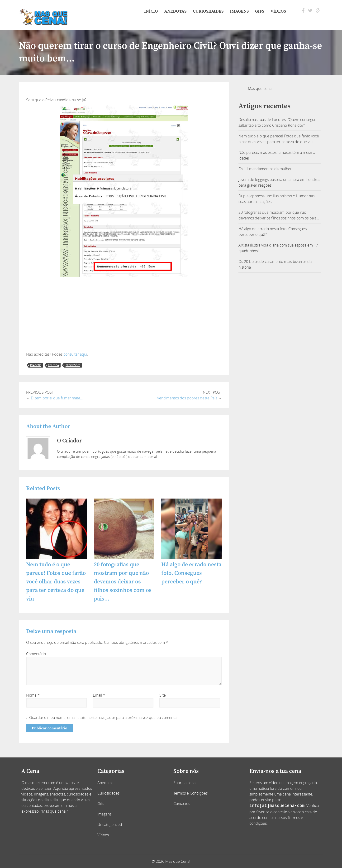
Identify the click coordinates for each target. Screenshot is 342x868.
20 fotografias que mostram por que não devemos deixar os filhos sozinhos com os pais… (123, 582)
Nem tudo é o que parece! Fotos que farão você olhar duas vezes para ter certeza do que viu (56, 582)
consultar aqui (75, 354)
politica (53, 365)
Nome (33, 695)
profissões (73, 365)
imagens (36, 365)
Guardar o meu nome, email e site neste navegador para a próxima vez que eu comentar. (104, 718)
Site (163, 695)
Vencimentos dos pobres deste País (187, 398)
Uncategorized (110, 824)
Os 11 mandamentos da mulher (265, 169)
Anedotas (175, 11)
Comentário (36, 654)
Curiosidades (208, 11)
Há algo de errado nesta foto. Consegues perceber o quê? (191, 573)
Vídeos (278, 11)
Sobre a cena (184, 783)
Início (151, 11)
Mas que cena (260, 88)
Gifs (260, 11)
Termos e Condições (190, 793)
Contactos (182, 804)
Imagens (239, 11)
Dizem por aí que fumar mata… (57, 398)
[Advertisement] (124, 316)
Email (99, 695)
